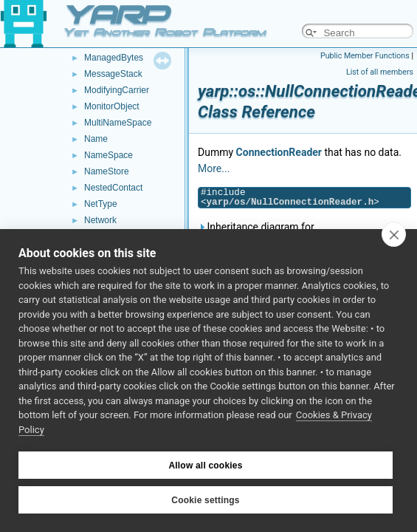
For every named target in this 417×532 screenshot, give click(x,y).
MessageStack (113, 74)
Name (96, 139)
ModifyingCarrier (117, 90)
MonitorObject (112, 106)
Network (100, 220)
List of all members (380, 72)
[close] (394, 234)
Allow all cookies (205, 465)
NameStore (107, 171)
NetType (101, 204)
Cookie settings (205, 500)
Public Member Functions (365, 56)
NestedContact (113, 188)
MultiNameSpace (118, 123)
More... (214, 168)
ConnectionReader (279, 152)
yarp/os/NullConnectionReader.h (290, 202)
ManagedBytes (114, 58)
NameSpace (108, 155)
